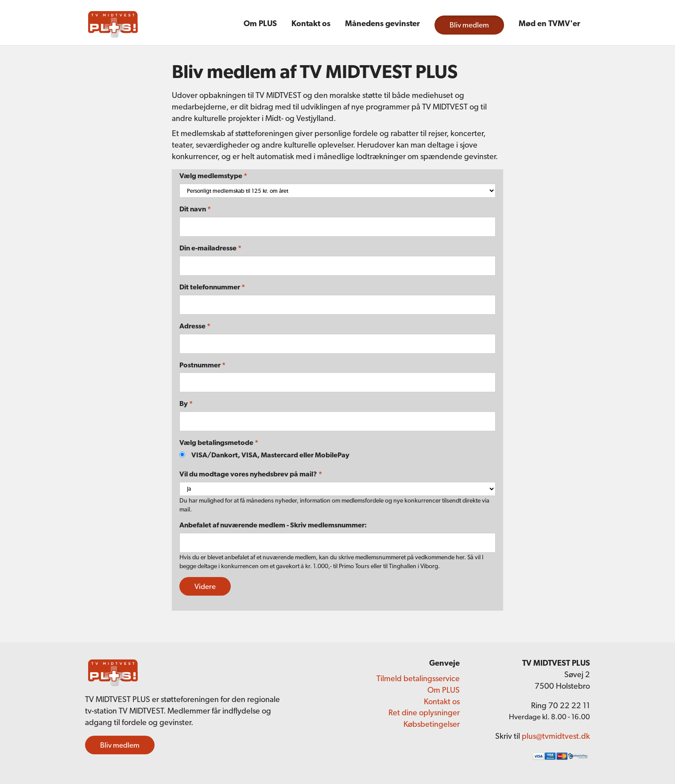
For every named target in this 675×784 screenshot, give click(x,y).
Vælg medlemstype (213, 176)
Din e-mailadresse (210, 248)
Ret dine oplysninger (424, 712)
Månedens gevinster (382, 23)
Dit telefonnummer (212, 287)
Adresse (195, 326)
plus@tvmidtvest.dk (556, 736)
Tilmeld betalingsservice (418, 678)
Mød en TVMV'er (549, 23)
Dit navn (195, 209)
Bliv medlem (469, 25)
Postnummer (202, 365)
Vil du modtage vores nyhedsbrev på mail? (251, 474)
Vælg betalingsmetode (219, 443)
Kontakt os (311, 23)
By (186, 404)
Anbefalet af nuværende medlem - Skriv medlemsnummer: (273, 525)
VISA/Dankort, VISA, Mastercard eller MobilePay (270, 455)
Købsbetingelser (432, 724)
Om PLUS (260, 23)
